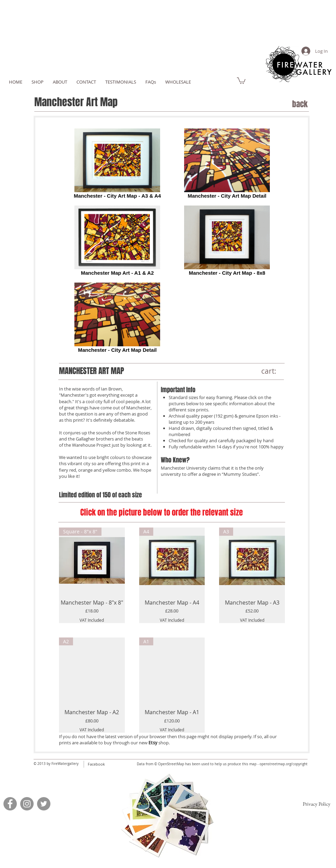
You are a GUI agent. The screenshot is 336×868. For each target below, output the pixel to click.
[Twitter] (44, 804)
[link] (241, 80)
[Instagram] (27, 804)
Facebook (96, 764)
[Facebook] (10, 804)
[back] (285, 104)
